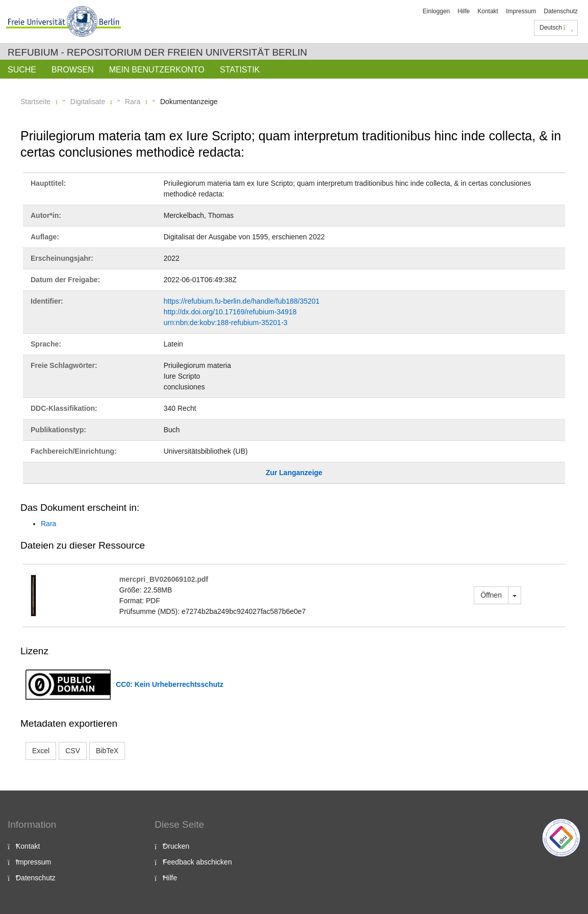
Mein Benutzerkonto (157, 70)
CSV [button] (73, 751)
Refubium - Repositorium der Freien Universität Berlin (157, 52)
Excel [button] (41, 751)
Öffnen (491, 595)
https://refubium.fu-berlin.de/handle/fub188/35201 (242, 301)
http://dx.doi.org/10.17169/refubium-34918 (230, 312)
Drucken (176, 846)
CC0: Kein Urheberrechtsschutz (170, 684)
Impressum (521, 11)
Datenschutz (561, 11)
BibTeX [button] (107, 751)
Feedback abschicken (197, 862)
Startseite (35, 102)
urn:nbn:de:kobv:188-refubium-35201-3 (226, 323)
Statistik (240, 70)
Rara (133, 102)
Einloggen (436, 11)
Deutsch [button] (556, 28)
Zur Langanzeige (294, 473)
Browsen (73, 70)
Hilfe (464, 11)
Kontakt (488, 11)
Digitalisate (88, 102)
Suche (22, 70)
